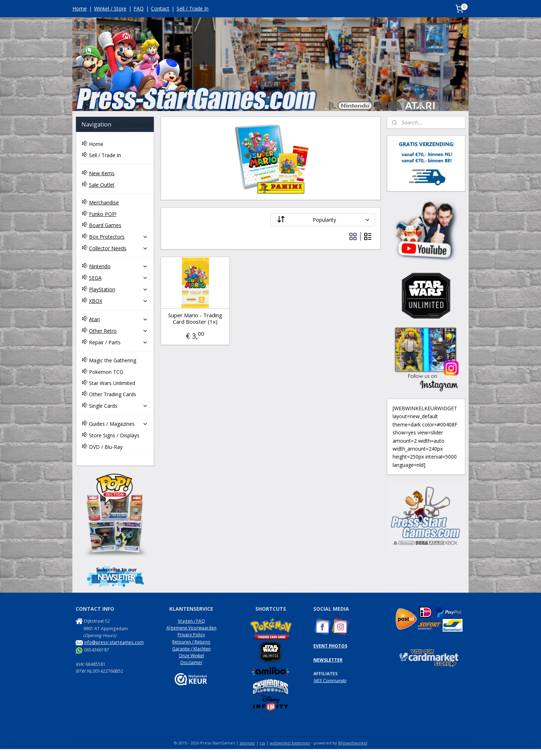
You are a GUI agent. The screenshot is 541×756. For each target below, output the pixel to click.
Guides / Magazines (119, 424)
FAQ (139, 8)
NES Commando (330, 680)
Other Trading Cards (113, 394)
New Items (102, 173)
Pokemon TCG (106, 372)
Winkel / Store (110, 8)
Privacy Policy (191, 635)
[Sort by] (323, 220)
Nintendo (119, 266)
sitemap (247, 743)
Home (80, 8)
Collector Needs (119, 248)
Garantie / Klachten (191, 649)
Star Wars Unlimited (112, 383)
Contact (160, 8)
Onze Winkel (191, 656)
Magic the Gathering (113, 360)
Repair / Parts (119, 342)
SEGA (119, 278)
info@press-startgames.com (114, 642)
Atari (119, 319)
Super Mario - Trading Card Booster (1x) (195, 318)
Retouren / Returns (191, 642)
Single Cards (119, 406)
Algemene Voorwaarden (191, 628)
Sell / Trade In (193, 8)
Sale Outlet (102, 185)
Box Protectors (119, 237)
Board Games (105, 225)
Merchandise (104, 202)
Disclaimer (191, 662)
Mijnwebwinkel (353, 743)
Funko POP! (103, 214)
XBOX (119, 301)
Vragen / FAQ (191, 621)
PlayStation (119, 289)
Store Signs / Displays (114, 435)
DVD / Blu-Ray (106, 447)
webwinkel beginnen (290, 743)
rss (262, 743)
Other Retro (119, 331)
